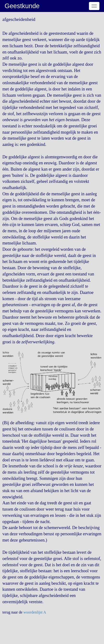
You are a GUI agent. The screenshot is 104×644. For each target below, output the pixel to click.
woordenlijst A (35, 612)
